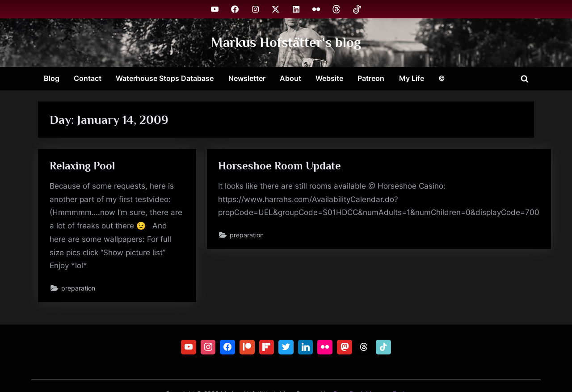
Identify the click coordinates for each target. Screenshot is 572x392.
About (290, 78)
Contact (88, 78)
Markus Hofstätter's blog (286, 42)
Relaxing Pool (82, 166)
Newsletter (247, 78)
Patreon (371, 78)
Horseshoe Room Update (280, 166)
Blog (52, 78)
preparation (78, 288)
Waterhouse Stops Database (165, 78)
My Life (412, 78)
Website (329, 78)
